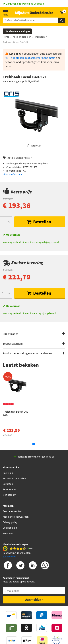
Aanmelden (34, 600)
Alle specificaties (12, 174)
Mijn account (10, 495)
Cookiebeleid (10, 528)
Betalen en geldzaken (14, 478)
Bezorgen (8, 484)
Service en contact (13, 511)
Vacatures (8, 533)
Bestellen (39, 222)
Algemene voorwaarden (16, 517)
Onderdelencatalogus (17, 31)
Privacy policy (10, 522)
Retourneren (10, 489)
